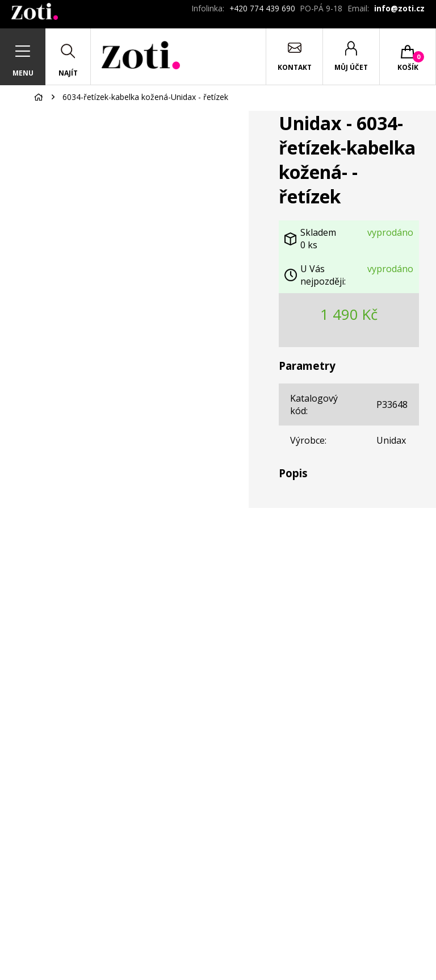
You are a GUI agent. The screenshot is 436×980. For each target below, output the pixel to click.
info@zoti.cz (399, 8)
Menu (23, 73)
